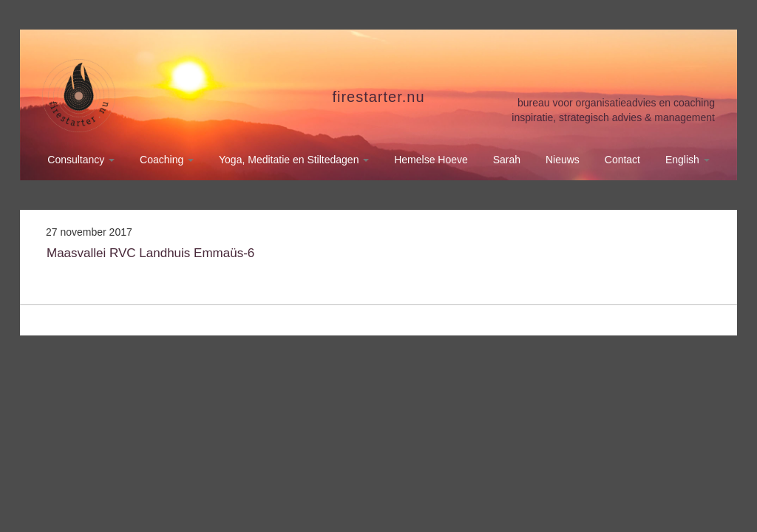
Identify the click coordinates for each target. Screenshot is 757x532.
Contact (622, 160)
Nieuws (563, 160)
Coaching (167, 160)
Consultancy (81, 160)
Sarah (507, 160)
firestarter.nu (378, 97)
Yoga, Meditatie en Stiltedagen (294, 160)
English (688, 160)
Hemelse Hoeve (431, 160)
